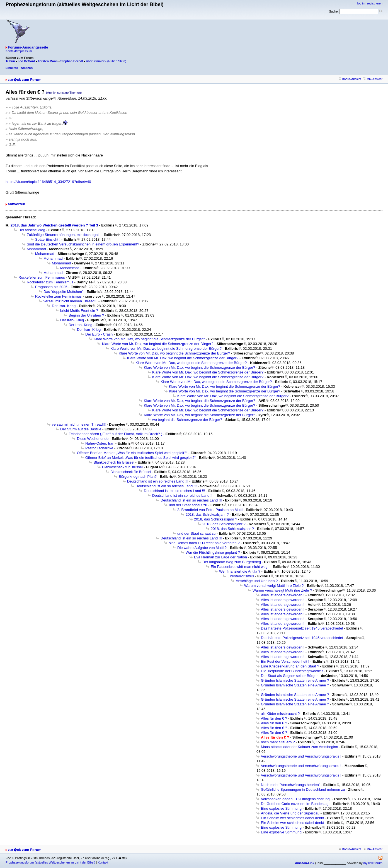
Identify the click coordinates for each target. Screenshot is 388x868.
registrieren (375, 3)
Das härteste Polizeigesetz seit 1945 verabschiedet (302, 628)
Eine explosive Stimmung (281, 808)
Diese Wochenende (93, 439)
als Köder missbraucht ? (280, 714)
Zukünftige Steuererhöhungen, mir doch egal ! (64, 235)
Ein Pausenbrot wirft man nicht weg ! (240, 567)
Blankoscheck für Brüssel (114, 462)
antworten (16, 204)
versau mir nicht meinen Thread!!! (70, 301)
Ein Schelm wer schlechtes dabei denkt (292, 818)
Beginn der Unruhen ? (86, 315)
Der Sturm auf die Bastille (81, 429)
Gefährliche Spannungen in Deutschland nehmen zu (303, 789)
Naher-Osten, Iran (100, 443)
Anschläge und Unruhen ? (257, 581)
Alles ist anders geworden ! (283, 595)
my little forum (373, 863)
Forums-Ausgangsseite (28, 47)
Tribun (10, 61)
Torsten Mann (48, 61)
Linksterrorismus (241, 576)
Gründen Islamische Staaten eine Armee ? (295, 680)
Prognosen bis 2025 (51, 287)
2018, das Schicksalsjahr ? (207, 514)
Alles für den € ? (274, 718)
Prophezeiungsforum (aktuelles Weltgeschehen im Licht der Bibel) (50, 862)
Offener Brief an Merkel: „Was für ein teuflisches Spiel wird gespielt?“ (132, 453)
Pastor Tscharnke (99, 448)
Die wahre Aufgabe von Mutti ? (202, 548)
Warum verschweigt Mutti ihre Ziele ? (274, 586)
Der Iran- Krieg (64, 306)
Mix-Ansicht (373, 79)
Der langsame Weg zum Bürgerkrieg (232, 562)
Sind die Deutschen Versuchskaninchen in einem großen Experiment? (83, 244)
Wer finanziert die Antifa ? (240, 571)
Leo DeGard (26, 61)
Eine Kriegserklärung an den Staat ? (290, 666)
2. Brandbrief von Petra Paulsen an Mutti (210, 510)
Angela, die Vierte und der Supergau (290, 813)
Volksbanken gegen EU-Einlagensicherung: (296, 799)
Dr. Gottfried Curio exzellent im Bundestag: (295, 804)
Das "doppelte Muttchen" (63, 292)
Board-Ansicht (350, 79)
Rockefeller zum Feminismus (42, 277)
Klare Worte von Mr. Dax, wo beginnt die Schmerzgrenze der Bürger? (149, 339)
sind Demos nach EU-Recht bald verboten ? (204, 543)
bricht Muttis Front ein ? (79, 311)
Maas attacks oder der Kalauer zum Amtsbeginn (300, 747)
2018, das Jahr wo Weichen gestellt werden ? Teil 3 (54, 225)
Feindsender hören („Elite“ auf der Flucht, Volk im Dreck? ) (115, 434)
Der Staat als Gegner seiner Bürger (289, 676)
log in (361, 3)
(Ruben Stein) (117, 61)
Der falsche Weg (32, 230)
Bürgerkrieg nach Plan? (138, 477)
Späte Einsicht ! (48, 239)
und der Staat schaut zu (188, 505)
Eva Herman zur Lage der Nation (220, 557)
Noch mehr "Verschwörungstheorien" (290, 785)
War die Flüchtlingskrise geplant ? (213, 552)
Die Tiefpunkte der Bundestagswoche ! (292, 671)
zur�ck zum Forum (25, 80)
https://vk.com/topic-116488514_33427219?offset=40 (48, 182)
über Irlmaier (95, 61)
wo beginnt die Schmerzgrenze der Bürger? (187, 420)
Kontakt (103, 862)
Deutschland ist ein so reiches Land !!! (158, 481)
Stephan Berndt (72, 61)
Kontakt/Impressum (19, 51)
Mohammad (36, 249)
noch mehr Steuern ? (278, 742)
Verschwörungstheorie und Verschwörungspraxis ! (301, 756)
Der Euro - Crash (99, 334)
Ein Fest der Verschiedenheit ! (285, 661)
